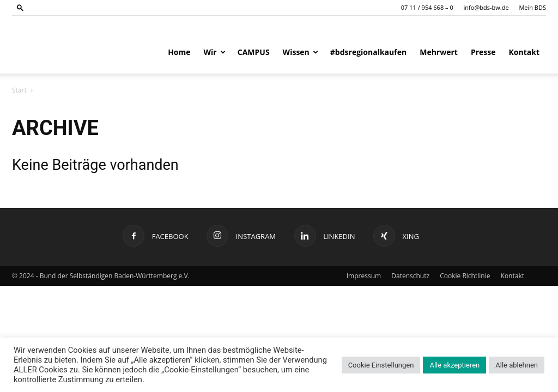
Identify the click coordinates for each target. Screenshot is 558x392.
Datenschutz (410, 276)
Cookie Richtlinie (465, 276)
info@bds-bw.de (486, 7)
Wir (215, 52)
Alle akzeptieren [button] (454, 365)
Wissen (301, 52)
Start (19, 90)
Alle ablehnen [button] (517, 365)
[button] (20, 7)
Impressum (364, 276)
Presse (483, 52)
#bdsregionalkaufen (368, 52)
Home (179, 52)
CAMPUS (254, 52)
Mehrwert (439, 52)
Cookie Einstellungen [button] (381, 365)
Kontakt (524, 52)
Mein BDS (532, 7)
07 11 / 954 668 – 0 (427, 7)
